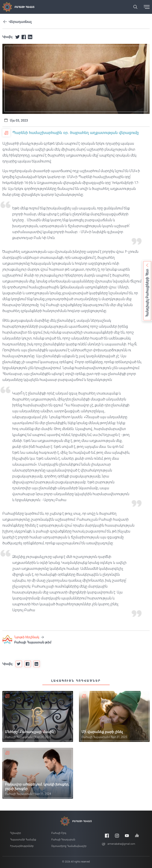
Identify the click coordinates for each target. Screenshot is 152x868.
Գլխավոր (16, 833)
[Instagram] (117, 836)
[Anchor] (137, 836)
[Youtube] (127, 836)
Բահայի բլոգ (59, 833)
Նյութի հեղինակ (29, 637)
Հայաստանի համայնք (23, 840)
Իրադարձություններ (22, 846)
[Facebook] (107, 836)
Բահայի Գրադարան (63, 840)
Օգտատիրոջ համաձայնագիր (69, 846)
